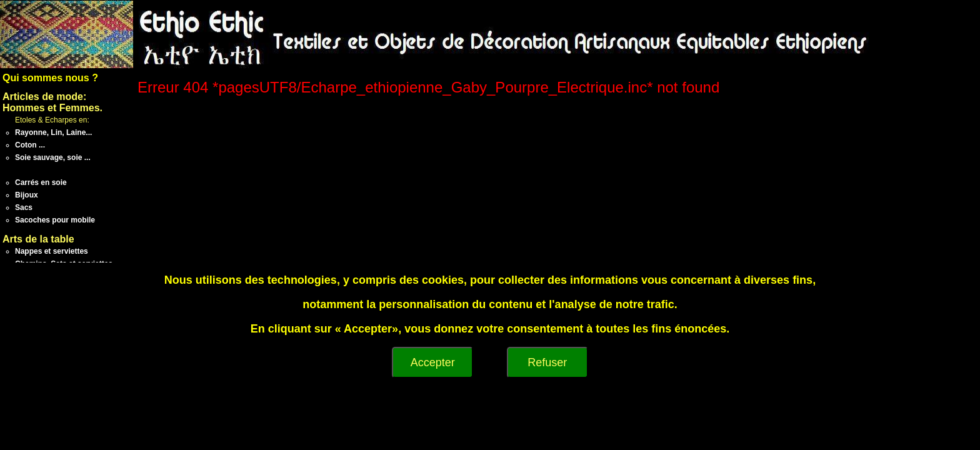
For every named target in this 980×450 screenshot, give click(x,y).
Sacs (24, 207)
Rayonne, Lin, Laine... (53, 132)
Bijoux (27, 195)
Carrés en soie (41, 182)
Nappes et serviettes (52, 251)
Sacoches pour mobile (55, 220)
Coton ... (30, 145)
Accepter (433, 362)
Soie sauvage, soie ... (53, 157)
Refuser (547, 362)
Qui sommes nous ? (50, 78)
